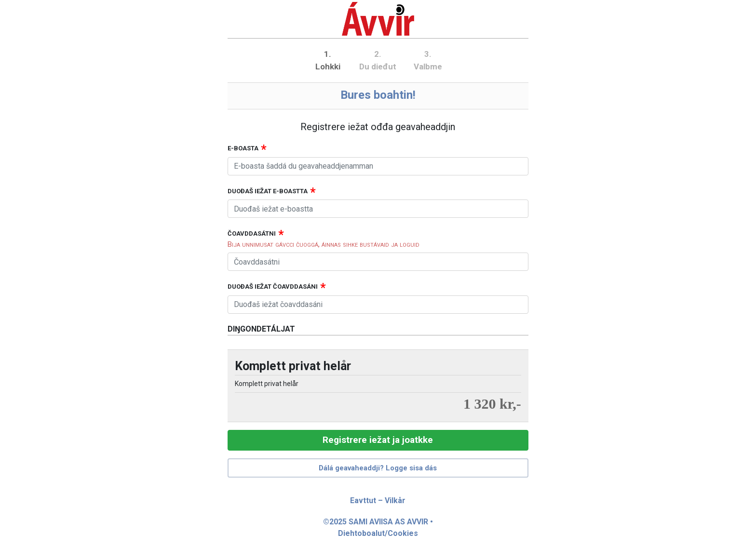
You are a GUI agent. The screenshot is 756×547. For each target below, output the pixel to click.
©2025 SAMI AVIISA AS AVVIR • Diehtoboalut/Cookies (378, 527)
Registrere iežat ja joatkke (378, 440)
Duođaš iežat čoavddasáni (273, 287)
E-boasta (243, 148)
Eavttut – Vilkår (378, 500)
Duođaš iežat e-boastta (268, 191)
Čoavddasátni (252, 233)
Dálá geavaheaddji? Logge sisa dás (378, 468)
